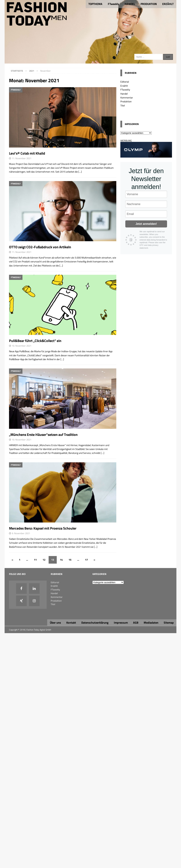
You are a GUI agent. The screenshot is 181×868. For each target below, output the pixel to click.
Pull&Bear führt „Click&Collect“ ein (35, 341)
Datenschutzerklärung (95, 623)
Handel (124, 94)
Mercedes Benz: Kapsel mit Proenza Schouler (43, 528)
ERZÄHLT (168, 4)
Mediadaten (151, 623)
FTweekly (113, 4)
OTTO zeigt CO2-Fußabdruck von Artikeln (40, 247)
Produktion (126, 101)
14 (61, 560)
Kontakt (71, 623)
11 (35, 560)
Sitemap (169, 623)
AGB (136, 623)
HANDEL (130, 4)
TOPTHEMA (95, 4)
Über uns (55, 623)
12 (44, 560)
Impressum (121, 623)
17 (86, 560)
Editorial (125, 82)
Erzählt (124, 86)
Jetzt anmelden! (146, 224)
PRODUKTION (149, 4)
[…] (80, 172)
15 (70, 560)
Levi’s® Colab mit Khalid (27, 153)
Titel (123, 105)
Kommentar (127, 97)
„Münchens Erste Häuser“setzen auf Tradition (43, 435)
